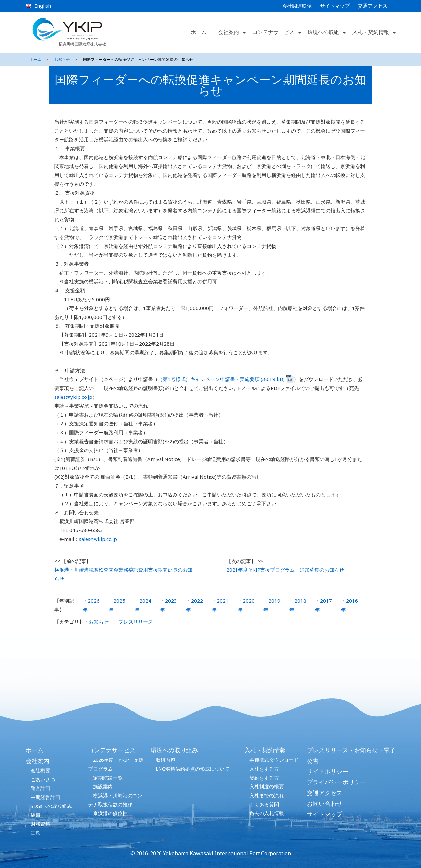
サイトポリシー (328, 771)
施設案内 (103, 786)
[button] (244, 32)
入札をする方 (264, 769)
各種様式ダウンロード (274, 760)
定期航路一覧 (108, 778)
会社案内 (37, 761)
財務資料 (40, 824)
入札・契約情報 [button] (371, 32)
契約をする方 (264, 778)
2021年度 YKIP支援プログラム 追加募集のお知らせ (285, 570)
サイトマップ (335, 6)
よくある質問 (264, 804)
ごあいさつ (43, 779)
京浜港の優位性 (110, 813)
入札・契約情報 (265, 750)
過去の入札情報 (267, 813)
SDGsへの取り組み (51, 806)
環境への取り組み (174, 750)
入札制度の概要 (267, 786)
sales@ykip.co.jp (73, 397)
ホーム (199, 32)
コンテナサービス (112, 750)
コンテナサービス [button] (273, 32)
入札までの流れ (267, 795)
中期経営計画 (45, 797)
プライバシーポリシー (336, 782)
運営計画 (40, 788)
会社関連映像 (297, 6)
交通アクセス (373, 6)
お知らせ (62, 59)
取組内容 (165, 760)
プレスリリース (136, 622)
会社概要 (40, 770)
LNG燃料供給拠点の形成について (193, 769)
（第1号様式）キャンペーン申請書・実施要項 (209, 379)
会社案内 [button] (229, 32)
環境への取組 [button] (323, 32)
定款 (36, 832)
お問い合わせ (325, 803)
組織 (36, 815)
